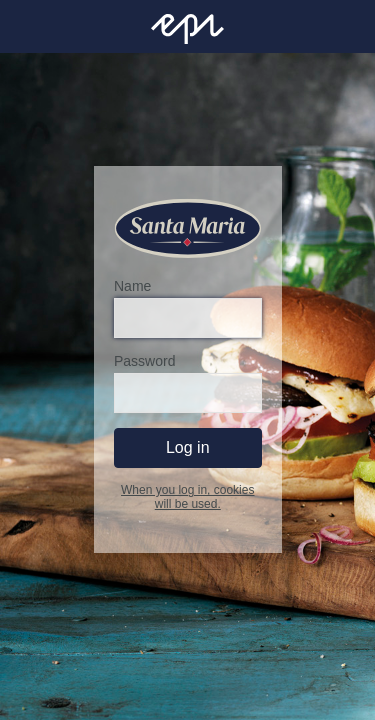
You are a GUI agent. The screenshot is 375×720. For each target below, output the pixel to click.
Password (144, 362)
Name (132, 287)
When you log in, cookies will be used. (187, 498)
